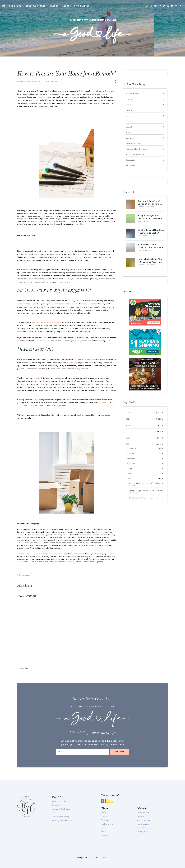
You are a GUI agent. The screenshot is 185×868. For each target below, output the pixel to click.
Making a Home (144, 820)
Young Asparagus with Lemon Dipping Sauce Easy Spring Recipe (151, 217)
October (131, 459)
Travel (128, 132)
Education (130, 127)
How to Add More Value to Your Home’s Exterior (146, 484)
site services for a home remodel (46, 322)
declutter (37, 378)
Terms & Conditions (145, 828)
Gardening (130, 160)
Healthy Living (132, 110)
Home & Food (14, 6)
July (129, 474)
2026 (128, 413)
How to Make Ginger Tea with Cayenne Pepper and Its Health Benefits (150, 260)
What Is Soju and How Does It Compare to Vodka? (151, 231)
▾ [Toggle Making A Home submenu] (23, 6)
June (129, 479)
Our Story (141, 816)
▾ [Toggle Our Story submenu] (71, 6)
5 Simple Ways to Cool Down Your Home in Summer (146, 492)
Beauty (129, 116)
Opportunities (82, 6)
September (132, 464)
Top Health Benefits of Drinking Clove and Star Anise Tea (149, 202)
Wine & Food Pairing (135, 143)
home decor (25, 575)
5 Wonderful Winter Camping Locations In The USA (150, 246)
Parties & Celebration (135, 154)
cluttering (73, 363)
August (130, 469)
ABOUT (66, 6)
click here (102, 403)
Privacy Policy (143, 832)
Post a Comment (51, 81)
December (132, 449)
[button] (115, 81)
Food (128, 121)
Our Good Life (104, 857)
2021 (128, 444)
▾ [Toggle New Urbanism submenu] (47, 6)
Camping (130, 138)
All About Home (133, 94)
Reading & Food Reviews (137, 149)
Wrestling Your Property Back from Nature (144, 499)
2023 (128, 432)
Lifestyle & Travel (36, 6)
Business (55, 6)
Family (129, 105)
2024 (128, 425)
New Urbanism (143, 824)
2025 (128, 419)
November (132, 454)
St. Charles (131, 166)
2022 (128, 438)
